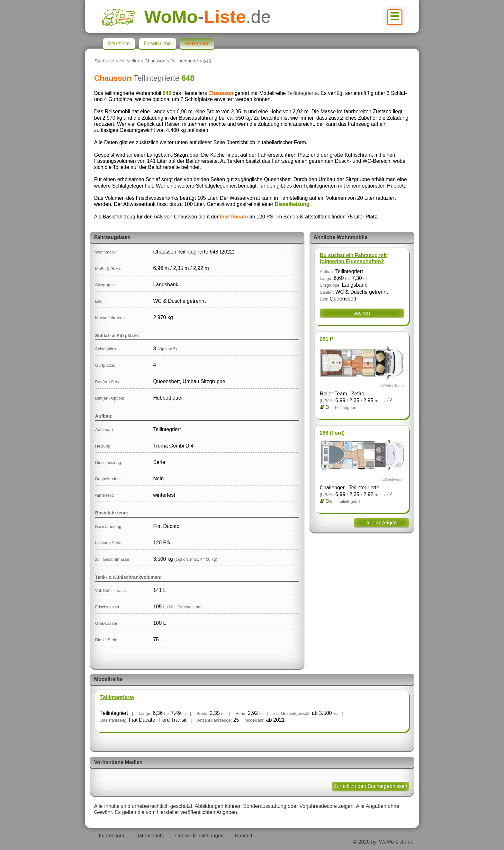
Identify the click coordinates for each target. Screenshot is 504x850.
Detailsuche (157, 44)
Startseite (104, 61)
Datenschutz (150, 836)
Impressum (111, 836)
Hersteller (130, 61)
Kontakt (244, 836)
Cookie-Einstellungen (199, 836)
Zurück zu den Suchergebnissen (370, 786)
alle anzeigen (382, 523)
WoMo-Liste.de (396, 842)
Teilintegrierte (184, 61)
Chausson (155, 61)
